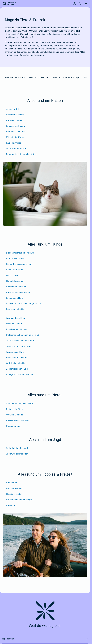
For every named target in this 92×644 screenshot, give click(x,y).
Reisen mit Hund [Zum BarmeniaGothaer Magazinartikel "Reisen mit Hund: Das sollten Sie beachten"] (12, 324)
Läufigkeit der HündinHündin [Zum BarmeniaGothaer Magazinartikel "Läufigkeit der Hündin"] (18, 374)
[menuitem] (75, 4)
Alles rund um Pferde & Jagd (66, 77)
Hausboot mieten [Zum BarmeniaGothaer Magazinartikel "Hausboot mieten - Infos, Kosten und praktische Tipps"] (13, 494)
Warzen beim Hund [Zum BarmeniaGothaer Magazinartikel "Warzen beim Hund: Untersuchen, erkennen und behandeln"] (14, 352)
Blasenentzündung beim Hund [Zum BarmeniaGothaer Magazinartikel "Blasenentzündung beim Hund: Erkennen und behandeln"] (19, 253)
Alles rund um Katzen (15, 77)
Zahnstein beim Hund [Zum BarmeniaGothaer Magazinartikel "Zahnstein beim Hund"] (15, 309)
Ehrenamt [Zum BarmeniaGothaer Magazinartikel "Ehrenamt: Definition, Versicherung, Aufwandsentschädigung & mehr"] (9, 505)
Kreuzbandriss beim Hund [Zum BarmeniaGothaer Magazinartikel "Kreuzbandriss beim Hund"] (17, 292)
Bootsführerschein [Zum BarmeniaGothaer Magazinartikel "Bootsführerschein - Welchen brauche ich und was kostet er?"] (13, 488)
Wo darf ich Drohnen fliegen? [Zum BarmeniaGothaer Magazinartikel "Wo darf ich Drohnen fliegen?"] (18, 500)
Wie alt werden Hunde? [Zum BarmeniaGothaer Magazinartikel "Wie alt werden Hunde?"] (16, 358)
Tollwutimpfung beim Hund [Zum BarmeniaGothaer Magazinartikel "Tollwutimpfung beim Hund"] (17, 346)
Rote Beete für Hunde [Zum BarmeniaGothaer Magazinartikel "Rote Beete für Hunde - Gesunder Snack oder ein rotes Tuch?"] (15, 329)
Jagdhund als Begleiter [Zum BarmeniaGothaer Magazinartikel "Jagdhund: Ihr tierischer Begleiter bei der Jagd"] (15, 454)
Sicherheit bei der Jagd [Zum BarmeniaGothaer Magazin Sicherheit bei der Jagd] (15, 448)
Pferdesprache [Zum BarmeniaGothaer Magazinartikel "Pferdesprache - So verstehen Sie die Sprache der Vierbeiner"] (11, 426)
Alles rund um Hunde (39, 77)
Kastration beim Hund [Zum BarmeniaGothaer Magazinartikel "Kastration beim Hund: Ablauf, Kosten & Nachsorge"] (15, 287)
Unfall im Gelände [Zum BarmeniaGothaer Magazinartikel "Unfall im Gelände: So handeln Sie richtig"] (13, 415)
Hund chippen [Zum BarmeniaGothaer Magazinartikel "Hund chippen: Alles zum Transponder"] (11, 275)
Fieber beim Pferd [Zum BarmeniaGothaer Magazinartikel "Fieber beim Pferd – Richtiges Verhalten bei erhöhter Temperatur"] (13, 409)
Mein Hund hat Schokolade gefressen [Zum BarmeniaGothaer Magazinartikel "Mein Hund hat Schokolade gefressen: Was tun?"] (22, 304)
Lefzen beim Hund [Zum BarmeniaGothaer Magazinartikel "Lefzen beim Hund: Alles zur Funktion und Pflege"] (13, 298)
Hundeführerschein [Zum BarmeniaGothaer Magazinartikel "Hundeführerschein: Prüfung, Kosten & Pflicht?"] (13, 281)
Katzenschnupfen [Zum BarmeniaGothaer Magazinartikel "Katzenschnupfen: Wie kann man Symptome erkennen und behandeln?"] (13, 120)
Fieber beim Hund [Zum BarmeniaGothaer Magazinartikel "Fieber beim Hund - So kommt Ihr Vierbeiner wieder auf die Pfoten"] (13, 270)
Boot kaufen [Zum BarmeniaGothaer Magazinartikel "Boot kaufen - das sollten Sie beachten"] (10, 483)
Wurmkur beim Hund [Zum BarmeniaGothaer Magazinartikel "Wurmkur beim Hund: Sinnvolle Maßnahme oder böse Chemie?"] (14, 318)
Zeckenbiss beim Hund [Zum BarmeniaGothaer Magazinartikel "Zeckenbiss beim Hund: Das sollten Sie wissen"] (15, 369)
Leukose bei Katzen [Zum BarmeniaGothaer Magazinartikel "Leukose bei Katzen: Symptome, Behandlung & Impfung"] (14, 126)
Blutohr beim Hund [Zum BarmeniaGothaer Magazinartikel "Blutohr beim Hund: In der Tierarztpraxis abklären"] (13, 258)
